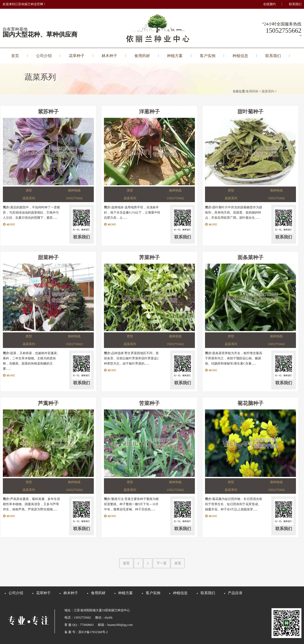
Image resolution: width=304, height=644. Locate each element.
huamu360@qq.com (120, 625)
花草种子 (77, 56)
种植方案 (175, 56)
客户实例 (208, 56)
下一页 (161, 563)
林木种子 (109, 56)
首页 (15, 56)
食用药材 (142, 56)
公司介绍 (44, 56)
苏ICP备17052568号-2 (93, 632)
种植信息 (240, 56)
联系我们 (295, 4)
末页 (178, 563)
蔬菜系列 (268, 91)
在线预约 (269, 4)
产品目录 (235, 593)
